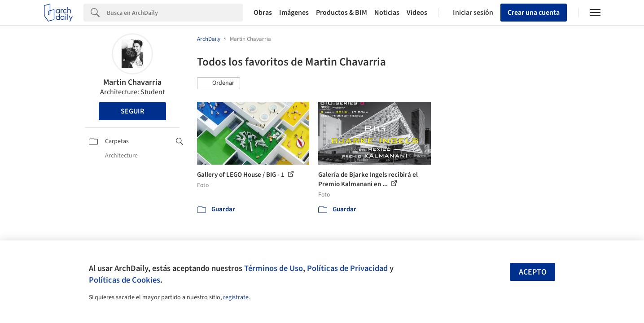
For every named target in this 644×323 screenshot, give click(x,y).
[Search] (175, 13)
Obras (263, 13)
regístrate (236, 297)
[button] (219, 83)
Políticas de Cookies (125, 280)
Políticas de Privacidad (347, 268)
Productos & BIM (342, 13)
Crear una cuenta (534, 13)
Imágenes (294, 13)
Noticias (387, 13)
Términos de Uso (274, 268)
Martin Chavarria (132, 82)
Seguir (132, 111)
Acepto (533, 272)
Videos (417, 13)
